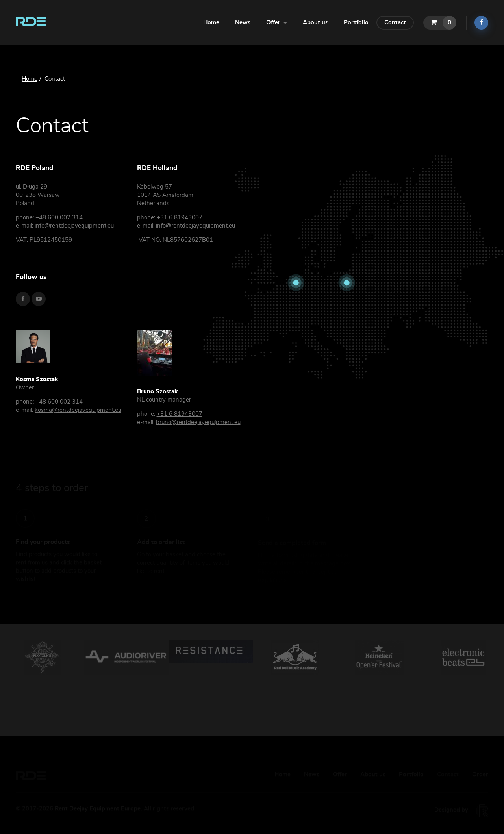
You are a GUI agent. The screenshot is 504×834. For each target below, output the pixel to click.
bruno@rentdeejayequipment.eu (198, 422)
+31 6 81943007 (180, 414)
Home (211, 23)
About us (315, 23)
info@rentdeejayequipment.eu (74, 226)
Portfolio (356, 23)
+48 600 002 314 (59, 402)
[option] (42, 658)
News (243, 23)
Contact (395, 23)
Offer (277, 22)
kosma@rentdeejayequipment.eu (78, 410)
